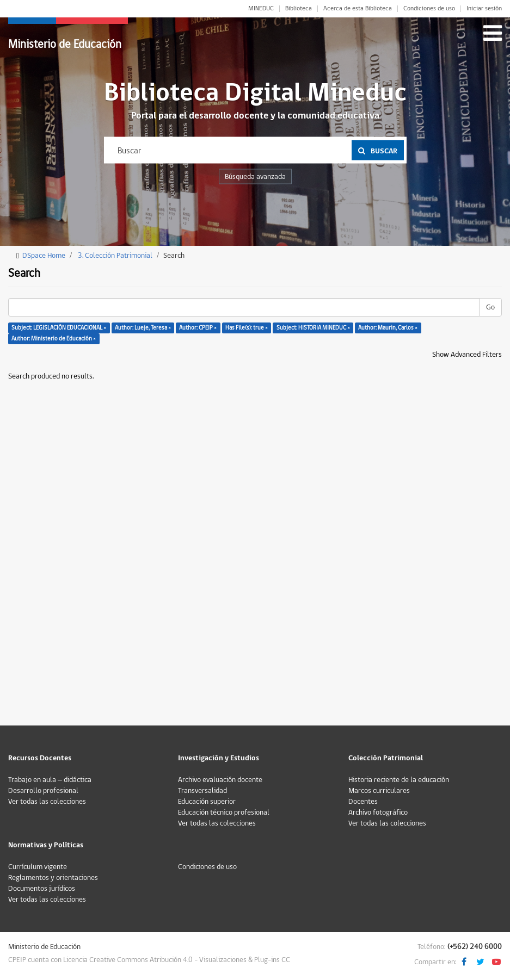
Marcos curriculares (379, 791)
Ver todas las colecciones (47, 802)
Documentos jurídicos (42, 889)
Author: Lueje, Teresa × (143, 328)
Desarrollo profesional (43, 791)
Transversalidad (202, 791)
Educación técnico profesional (224, 812)
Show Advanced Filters (467, 355)
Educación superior (207, 802)
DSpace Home (44, 256)
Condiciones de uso (429, 9)
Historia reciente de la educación (399, 780)
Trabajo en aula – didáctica (50, 780)
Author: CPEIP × (198, 328)
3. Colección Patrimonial (115, 256)
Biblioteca (299, 9)
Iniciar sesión (484, 9)
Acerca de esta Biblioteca (358, 9)
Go (490, 307)
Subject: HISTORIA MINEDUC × (313, 328)
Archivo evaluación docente (220, 780)
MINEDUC (261, 9)
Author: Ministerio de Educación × (54, 339)
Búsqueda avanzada (255, 177)
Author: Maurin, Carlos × (388, 328)
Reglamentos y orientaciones (53, 878)
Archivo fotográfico (378, 812)
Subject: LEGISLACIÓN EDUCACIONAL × (59, 328)
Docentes (363, 802)
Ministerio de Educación (65, 44)
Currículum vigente (38, 867)
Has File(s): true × (247, 328)
